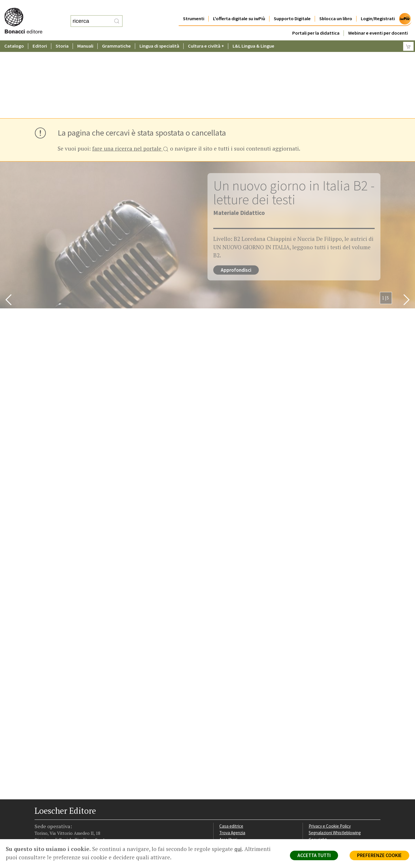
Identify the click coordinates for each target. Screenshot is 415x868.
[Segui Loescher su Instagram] (50, 803)
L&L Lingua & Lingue (253, 34)
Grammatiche (116, 34)
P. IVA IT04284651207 (54, 826)
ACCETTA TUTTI (314, 855)
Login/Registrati (378, 7)
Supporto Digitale (292, 7)
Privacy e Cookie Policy (330, 748)
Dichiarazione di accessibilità (335, 783)
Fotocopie (318, 776)
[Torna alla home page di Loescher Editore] (30, 15)
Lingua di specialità (159, 34)
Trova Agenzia (232, 755)
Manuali (85, 34)
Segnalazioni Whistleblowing (335, 755)
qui (238, 849)
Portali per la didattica (316, 21)
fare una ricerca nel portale (130, 72)
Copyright (318, 762)
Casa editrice (231, 748)
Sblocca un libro (336, 7)
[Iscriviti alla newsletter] (80, 802)
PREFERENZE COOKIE (379, 855)
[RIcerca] (117, 15)
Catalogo (14, 34)
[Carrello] (408, 35)
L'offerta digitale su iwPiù (239, 7)
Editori (40, 34)
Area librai (228, 762)
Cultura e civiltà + (206, 34)
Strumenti (194, 7)
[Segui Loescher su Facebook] (40, 803)
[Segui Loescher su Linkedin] (60, 803)
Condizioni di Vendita (328, 769)
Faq (223, 769)
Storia (62, 34)
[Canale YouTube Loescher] (70, 803)
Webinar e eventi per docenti (378, 21)
